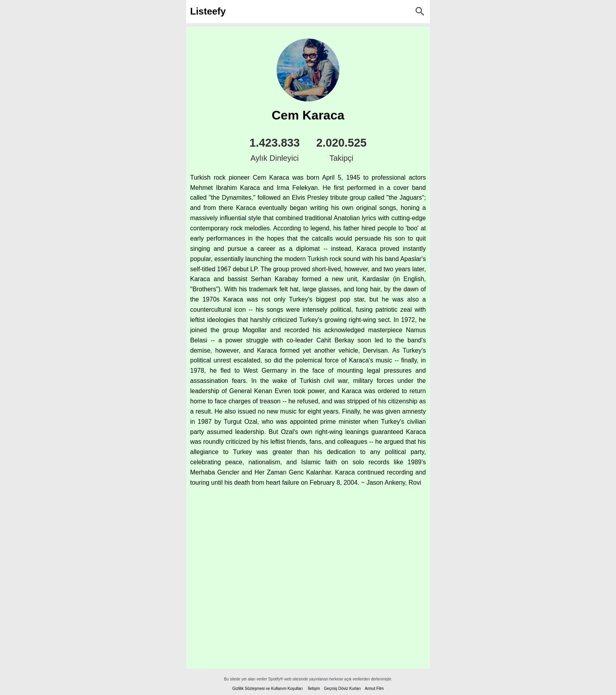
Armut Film (374, 689)
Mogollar (254, 330)
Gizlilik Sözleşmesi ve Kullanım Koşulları (268, 689)
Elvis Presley (310, 198)
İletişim (314, 689)
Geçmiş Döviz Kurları (343, 689)
